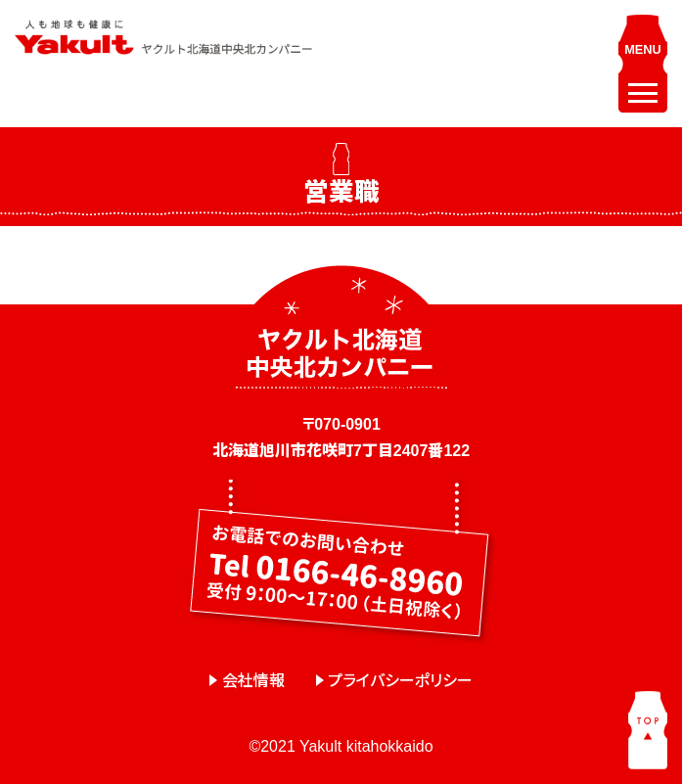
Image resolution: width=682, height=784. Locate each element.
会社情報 (253, 681)
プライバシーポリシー (400, 681)
